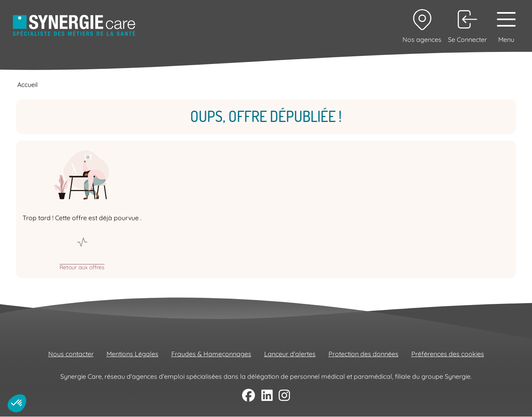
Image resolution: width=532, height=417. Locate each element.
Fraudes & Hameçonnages (211, 354)
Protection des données (364, 354)
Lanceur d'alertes (290, 354)
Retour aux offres (82, 267)
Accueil (28, 85)
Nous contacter (71, 354)
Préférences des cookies (448, 354)
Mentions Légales (132, 354)
